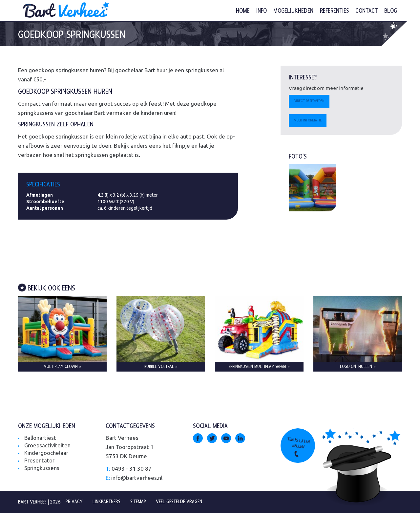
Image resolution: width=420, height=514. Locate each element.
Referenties (334, 11)
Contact (367, 11)
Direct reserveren (311, 101)
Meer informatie (309, 121)
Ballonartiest (40, 439)
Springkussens (42, 469)
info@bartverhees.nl (137, 479)
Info (262, 11)
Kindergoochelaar (46, 454)
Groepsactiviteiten (48, 446)
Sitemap (141, 503)
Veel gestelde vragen (182, 503)
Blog (391, 11)
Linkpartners (108, 503)
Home (243, 11)
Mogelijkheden (293, 11)
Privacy (74, 503)
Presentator (39, 461)
